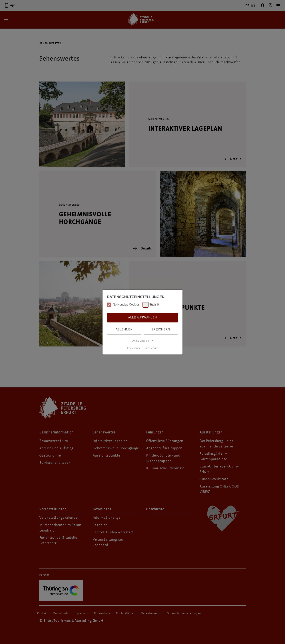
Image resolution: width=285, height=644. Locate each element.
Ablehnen (124, 329)
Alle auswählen (142, 317)
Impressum (134, 348)
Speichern (161, 329)
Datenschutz (151, 348)
